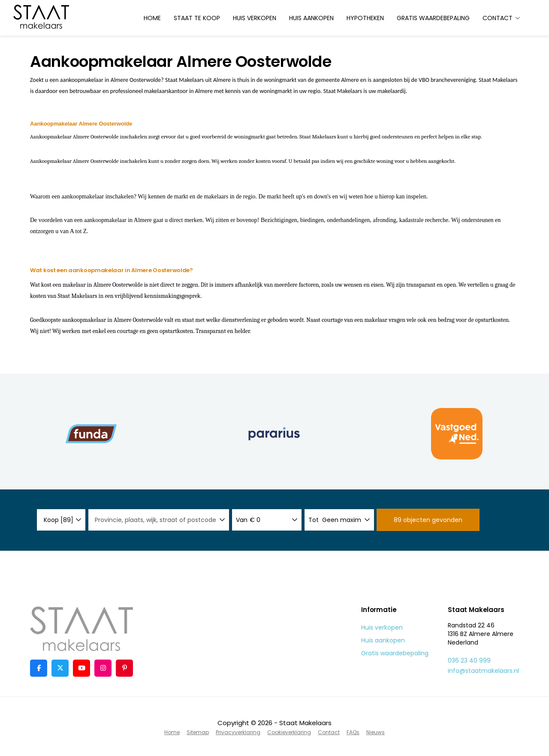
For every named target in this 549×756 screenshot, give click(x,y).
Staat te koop (197, 18)
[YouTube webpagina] (81, 668)
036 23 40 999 (469, 660)
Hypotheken (365, 18)
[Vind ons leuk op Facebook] (39, 668)
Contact (502, 18)
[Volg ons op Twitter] (60, 668)
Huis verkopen (255, 18)
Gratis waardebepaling (433, 18)
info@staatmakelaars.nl (483, 671)
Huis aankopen (311, 18)
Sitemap (198, 732)
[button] (428, 520)
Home (152, 18)
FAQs (353, 732)
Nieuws (376, 732)
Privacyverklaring (238, 732)
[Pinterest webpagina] (124, 668)
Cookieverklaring (289, 732)
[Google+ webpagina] (103, 668)
